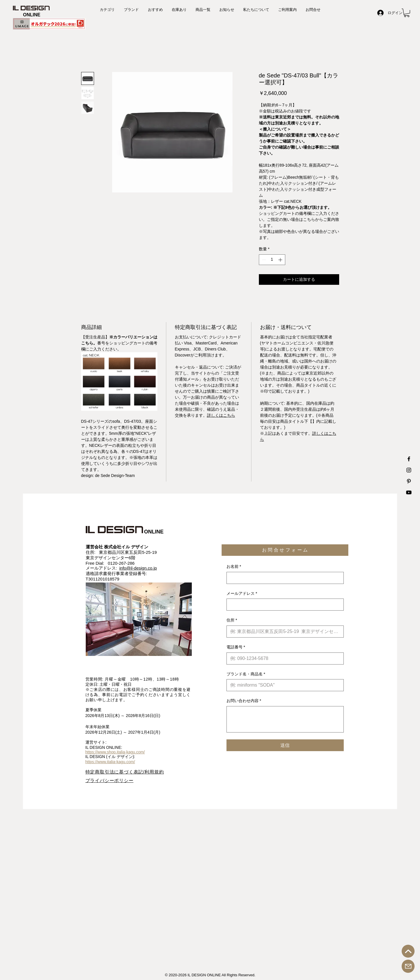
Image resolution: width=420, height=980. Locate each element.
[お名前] (283, 578)
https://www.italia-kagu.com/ (110, 762)
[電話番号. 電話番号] (283, 658)
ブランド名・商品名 (246, 674)
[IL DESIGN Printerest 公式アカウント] (409, 481)
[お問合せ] (408, 966)
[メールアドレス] (283, 605)
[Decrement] (263, 260)
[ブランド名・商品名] (283, 685)
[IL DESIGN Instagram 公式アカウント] (409, 470)
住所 (232, 620)
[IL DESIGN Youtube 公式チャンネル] (409, 492)
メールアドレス (242, 594)
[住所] (283, 632)
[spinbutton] (272, 260)
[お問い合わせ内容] (285, 719)
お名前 (234, 567)
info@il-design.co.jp (138, 568)
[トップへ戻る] (408, 951)
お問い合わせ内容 (244, 701)
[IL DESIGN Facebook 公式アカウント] (409, 459)
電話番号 (236, 647)
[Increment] (281, 260)
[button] (407, 13)
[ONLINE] (32, 15)
